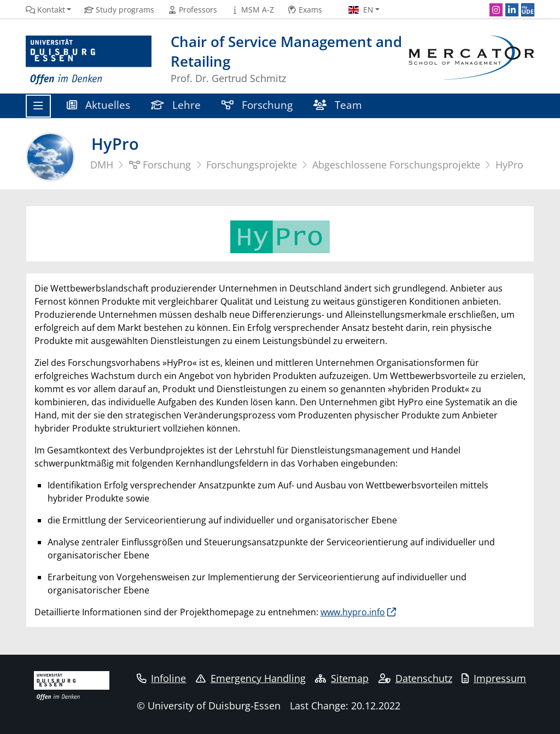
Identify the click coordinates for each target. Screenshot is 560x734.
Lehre (176, 105)
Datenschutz (415, 678)
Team (338, 105)
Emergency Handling (251, 678)
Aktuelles (98, 105)
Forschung (257, 105)
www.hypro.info (353, 612)
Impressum (494, 678)
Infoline (162, 678)
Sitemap (342, 678)
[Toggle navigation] (38, 106)
